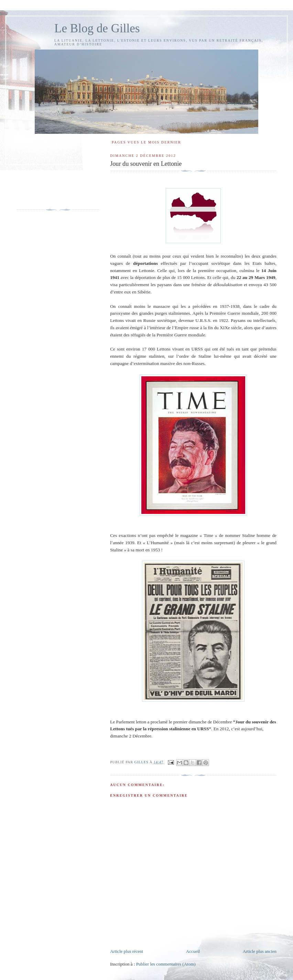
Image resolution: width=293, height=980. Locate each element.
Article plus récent (127, 951)
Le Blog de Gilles (97, 28)
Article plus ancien (260, 951)
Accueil (193, 951)
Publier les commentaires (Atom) (166, 964)
